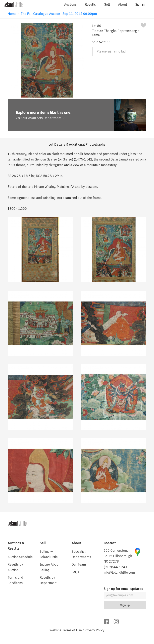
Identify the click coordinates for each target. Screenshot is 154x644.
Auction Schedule (20, 557)
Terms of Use (72, 630)
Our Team (79, 564)
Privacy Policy (95, 630)
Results (90, 4)
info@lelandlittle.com (119, 572)
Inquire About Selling (50, 567)
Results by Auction (15, 567)
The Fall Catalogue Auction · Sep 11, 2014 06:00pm (59, 14)
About (123, 4)
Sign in (140, 4)
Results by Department (49, 580)
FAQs (75, 572)
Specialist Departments (81, 554)
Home (12, 14)
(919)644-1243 (115, 567)
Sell (107, 4)
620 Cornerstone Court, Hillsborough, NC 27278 (118, 556)
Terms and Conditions (15, 580)
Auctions (70, 4)
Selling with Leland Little (49, 554)
